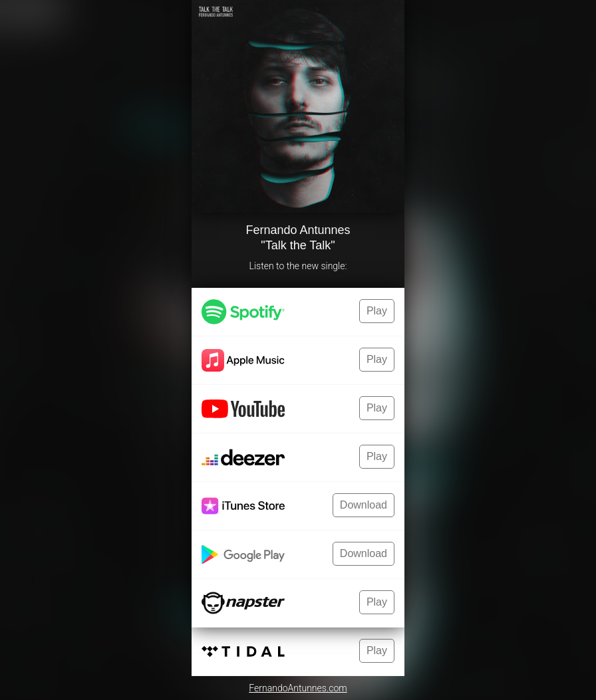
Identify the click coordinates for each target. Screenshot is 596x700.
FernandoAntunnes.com (298, 688)
